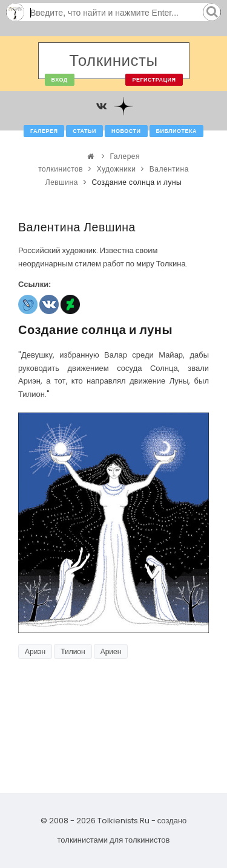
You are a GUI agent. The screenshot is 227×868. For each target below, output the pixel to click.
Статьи (84, 131)
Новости (126, 131)
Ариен (111, 651)
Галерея (44, 131)
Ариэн (35, 651)
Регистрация (154, 80)
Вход (60, 80)
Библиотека (176, 131)
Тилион (73, 651)
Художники (117, 169)
